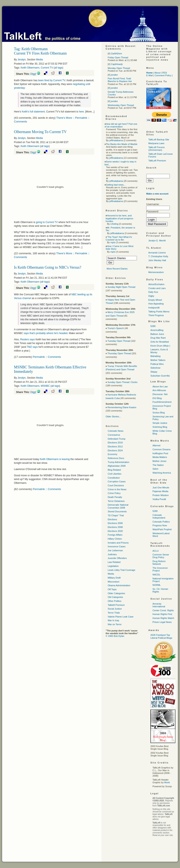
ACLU (156, 551)
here (81, 112)
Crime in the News (117, 489)
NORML (157, 585)
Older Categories (116, 593)
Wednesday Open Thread (121, 105)
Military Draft (114, 578)
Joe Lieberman (115, 550)
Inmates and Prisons (118, 543)
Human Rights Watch (163, 618)
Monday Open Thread (119, 68)
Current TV (47, 68)
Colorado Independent (159, 516)
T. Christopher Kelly (158, 256)
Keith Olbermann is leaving (55, 459)
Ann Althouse (159, 390)
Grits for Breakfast (160, 342)
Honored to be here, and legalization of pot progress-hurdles (120, 218)
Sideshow (155, 368)
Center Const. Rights (163, 610)
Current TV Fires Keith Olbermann (40, 53)
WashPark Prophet (162, 529)
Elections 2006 (115, 523)
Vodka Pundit (159, 499)
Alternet (156, 445)
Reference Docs (116, 458)
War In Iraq (113, 620)
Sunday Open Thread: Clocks (122, 382)
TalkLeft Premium (157, 161)
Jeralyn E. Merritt (157, 241)
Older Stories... (113, 417)
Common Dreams (161, 449)
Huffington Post (160, 453)
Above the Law (160, 387)
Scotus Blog (159, 413)
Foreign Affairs (115, 535)
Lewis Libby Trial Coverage (121, 570)
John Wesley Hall (157, 260)
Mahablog (155, 356)
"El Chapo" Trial (116, 515)
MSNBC (45, 386)
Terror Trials (114, 613)
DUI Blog (157, 398)
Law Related (114, 562)
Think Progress (156, 315)
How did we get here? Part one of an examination (121, 125)
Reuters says (27, 339)
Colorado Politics (161, 522)
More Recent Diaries (117, 269)
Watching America (162, 473)
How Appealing (156, 304)
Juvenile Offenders (117, 558)
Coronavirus (114, 435)
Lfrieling (114, 224)
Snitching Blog (160, 427)
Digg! (33, 74)
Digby (151, 296)
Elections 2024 (115, 450)
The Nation (158, 465)
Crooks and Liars (157, 288)
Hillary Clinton (115, 539)
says (32, 347)
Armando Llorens (157, 253)
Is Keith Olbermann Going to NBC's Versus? (48, 267)
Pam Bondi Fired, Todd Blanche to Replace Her (120, 80)
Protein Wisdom (161, 495)
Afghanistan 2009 (117, 466)
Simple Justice (160, 423)
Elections (112, 519)
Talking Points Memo (159, 312)
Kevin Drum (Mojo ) (160, 346)
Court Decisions (116, 485)
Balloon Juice (157, 334)
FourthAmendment (162, 402)
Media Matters (160, 457)
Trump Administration (119, 462)
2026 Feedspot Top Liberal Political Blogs (161, 636)
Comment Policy (163, 75)
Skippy (154, 372)
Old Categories (115, 597)
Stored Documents (117, 511)
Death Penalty (115, 497)
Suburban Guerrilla (160, 376)
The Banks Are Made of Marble (122, 144)
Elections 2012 (115, 446)
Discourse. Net (160, 394)
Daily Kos (153, 292)
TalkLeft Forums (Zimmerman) (156, 149)
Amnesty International (159, 605)
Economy (112, 454)
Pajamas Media (160, 491)
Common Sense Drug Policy (161, 556)
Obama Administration (119, 585)
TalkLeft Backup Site (159, 140)
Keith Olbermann (30, 68)
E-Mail (149, 75)
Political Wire (157, 364)
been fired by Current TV (52, 80)
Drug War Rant (158, 338)
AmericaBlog (157, 330)
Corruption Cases (117, 481)
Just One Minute (161, 488)
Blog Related (114, 470)
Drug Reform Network (159, 563)
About (157, 73)
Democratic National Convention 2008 (118, 506)
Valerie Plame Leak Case (121, 617)
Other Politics (114, 601)
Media (39, 60)
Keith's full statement (33, 112)
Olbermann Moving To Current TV (40, 132)
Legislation (113, 566)
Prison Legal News (162, 622)
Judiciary (112, 554)
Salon (155, 469)
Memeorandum (156, 272)
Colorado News (116, 431)
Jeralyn (22, 60)
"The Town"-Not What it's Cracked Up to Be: (119, 238)
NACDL (156, 575)
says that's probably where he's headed (46, 333)
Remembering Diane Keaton (122, 407)
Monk (167, 782)
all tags (59, 68)
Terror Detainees (116, 501)
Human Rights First (162, 614)
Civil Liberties (114, 474)
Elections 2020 (115, 531)
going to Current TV (47, 222)
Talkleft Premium (116, 605)
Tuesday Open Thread (119, 341)
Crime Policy (114, 493)
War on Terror (115, 624)
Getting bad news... (116, 185)
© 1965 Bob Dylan (115, 636)
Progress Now (160, 525)
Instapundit (154, 308)
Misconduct (114, 582)
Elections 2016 (115, 443)
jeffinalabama (116, 140)
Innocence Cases (117, 546)
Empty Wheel (155, 300)
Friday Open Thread (118, 57)
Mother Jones (159, 461)
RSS (165, 73)
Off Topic (112, 589)
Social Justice (115, 609)
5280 (153, 326)
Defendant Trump (117, 439)
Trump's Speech (116, 328)
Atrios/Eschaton (156, 284)
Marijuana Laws (156, 143)
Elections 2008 (115, 527)
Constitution (114, 478)
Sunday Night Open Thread (121, 287)
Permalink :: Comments (47, 357)
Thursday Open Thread (119, 353)
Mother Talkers (158, 360)
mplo (113, 242)
